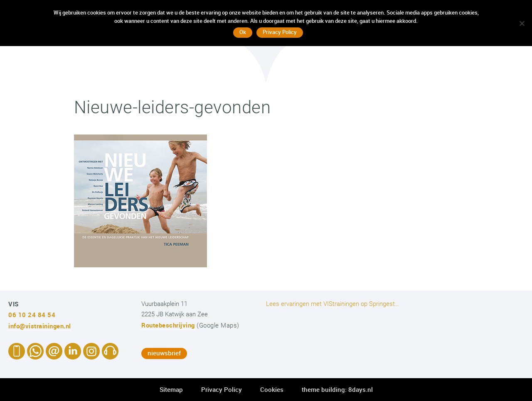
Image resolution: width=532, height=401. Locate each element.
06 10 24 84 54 (32, 315)
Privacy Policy (222, 389)
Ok (243, 32)
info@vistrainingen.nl (40, 326)
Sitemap (171, 389)
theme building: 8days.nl (337, 389)
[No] (522, 23)
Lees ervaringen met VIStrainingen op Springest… (332, 304)
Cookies (272, 389)
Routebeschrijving (168, 325)
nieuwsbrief (164, 353)
